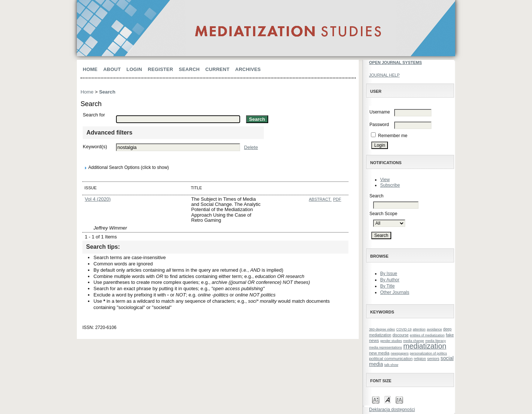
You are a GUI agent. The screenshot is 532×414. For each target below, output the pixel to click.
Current (217, 69)
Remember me (393, 136)
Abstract (320, 199)
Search (189, 69)
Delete (251, 147)
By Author (390, 280)
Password (379, 125)
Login (134, 69)
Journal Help (384, 75)
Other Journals (395, 292)
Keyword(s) (95, 147)
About (112, 69)
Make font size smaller (376, 399)
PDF (337, 199)
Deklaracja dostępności (392, 410)
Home (90, 69)
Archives (248, 69)
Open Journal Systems (395, 62)
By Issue (389, 274)
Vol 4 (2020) (98, 199)
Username (380, 112)
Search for (94, 115)
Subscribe (390, 185)
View (385, 180)
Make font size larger (399, 399)
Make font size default (388, 399)
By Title (387, 286)
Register (161, 69)
